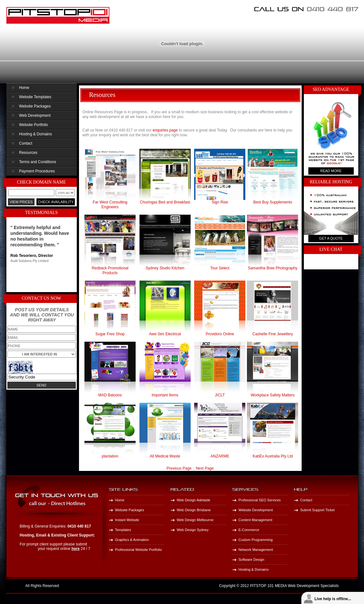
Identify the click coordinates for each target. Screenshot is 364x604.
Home (24, 88)
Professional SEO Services (260, 500)
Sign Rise (220, 202)
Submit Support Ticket (318, 510)
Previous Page (179, 468)
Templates (123, 530)
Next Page (205, 468)
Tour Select (220, 268)
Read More (331, 171)
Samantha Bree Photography (273, 268)
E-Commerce (249, 530)
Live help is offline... (333, 599)
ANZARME (220, 456)
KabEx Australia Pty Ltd (273, 456)
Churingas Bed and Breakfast (165, 202)
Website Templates (35, 97)
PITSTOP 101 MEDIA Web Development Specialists (294, 586)
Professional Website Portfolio (139, 550)
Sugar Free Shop (110, 334)
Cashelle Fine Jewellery (273, 334)
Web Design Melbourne (195, 520)
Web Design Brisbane (194, 510)
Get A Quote (331, 238)
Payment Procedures (37, 171)
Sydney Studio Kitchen (165, 268)
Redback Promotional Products (110, 270)
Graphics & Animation (132, 540)
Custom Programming (256, 540)
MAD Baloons (110, 395)
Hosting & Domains (36, 134)
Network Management (256, 550)
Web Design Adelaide (194, 500)
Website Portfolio (34, 125)
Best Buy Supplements (273, 202)
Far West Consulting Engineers (110, 205)
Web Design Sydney (193, 530)
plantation (110, 456)
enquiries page (165, 130)
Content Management (256, 520)
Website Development (256, 510)
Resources (28, 153)
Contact (26, 143)
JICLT (220, 395)
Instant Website (127, 520)
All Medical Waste (165, 456)
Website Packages (35, 106)
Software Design (252, 560)
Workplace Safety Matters (273, 395)
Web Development (35, 115)
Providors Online (220, 334)
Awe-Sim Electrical (165, 334)
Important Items (165, 395)
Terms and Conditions (38, 162)
